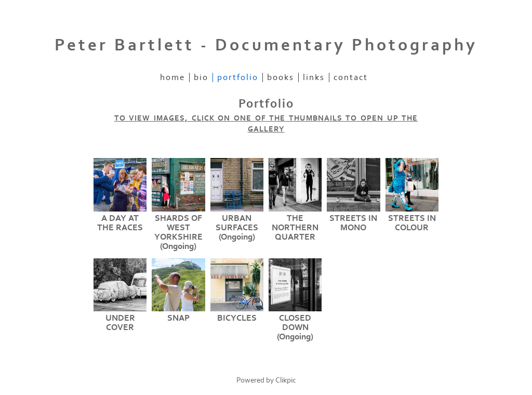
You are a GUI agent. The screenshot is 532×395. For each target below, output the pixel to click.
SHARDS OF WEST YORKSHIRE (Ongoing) (178, 232)
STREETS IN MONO (353, 223)
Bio (201, 77)
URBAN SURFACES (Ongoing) (237, 228)
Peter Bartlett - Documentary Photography (266, 45)
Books (281, 77)
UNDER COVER (120, 323)
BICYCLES (237, 318)
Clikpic (286, 380)
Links (314, 77)
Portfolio (238, 77)
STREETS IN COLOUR (412, 223)
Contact (351, 77)
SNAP (178, 318)
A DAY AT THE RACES (120, 223)
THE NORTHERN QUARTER (295, 228)
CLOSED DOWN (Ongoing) (295, 327)
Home (172, 77)
